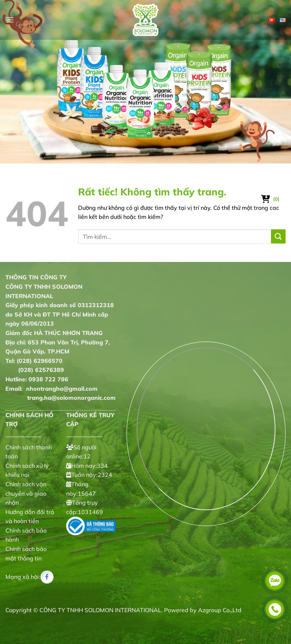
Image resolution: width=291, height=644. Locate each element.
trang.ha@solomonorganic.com (61, 398)
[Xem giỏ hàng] (271, 199)
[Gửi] (278, 236)
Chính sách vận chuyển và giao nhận (26, 493)
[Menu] (10, 20)
